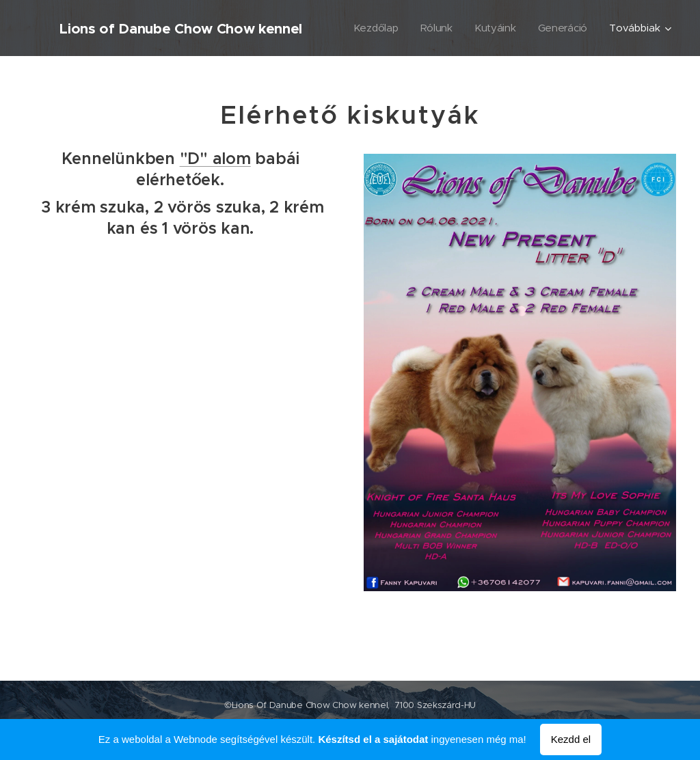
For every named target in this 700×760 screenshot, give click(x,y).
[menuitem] (374, 28)
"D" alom (215, 159)
